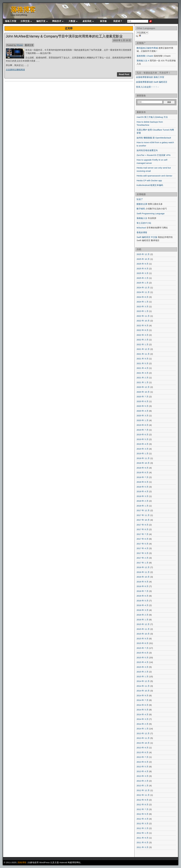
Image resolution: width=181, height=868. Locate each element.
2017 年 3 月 (143, 553)
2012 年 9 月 (143, 800)
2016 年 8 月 (143, 586)
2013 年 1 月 (143, 786)
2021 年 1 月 (143, 382)
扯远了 (140, 199)
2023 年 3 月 (143, 306)
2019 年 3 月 (143, 449)
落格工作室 (11, 21)
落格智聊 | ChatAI (145, 56)
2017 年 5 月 (143, 544)
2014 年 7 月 (143, 700)
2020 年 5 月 (143, 406)
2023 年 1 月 (143, 311)
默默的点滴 (142, 204)
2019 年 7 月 (143, 430)
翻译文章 (29, 45)
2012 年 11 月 (143, 795)
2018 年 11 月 (143, 458)
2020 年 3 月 (143, 416)
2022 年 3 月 (143, 335)
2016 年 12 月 (143, 567)
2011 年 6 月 (143, 842)
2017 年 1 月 (143, 563)
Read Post (124, 74)
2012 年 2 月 (143, 828)
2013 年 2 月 (143, 781)
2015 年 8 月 (143, 643)
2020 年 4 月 (143, 411)
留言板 (103, 21)
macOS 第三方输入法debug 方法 (152, 117)
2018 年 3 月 (143, 496)
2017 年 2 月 (143, 558)
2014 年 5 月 (143, 710)
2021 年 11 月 (143, 354)
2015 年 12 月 (143, 624)
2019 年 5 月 (143, 439)
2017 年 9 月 (143, 525)
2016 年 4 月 (143, 605)
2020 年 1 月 (143, 420)
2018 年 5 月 (143, 487)
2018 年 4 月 (143, 491)
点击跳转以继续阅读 (15, 70)
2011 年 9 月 (143, 838)
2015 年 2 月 (143, 672)
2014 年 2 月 (143, 724)
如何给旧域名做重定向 (147, 150)
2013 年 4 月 (143, 771)
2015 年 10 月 (143, 634)
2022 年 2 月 (143, 340)
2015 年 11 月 (143, 629)
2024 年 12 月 (143, 288)
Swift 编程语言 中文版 (147, 237)
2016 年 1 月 (143, 620)
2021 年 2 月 (143, 378)
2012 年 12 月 (143, 790)
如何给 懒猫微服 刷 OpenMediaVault (154, 138)
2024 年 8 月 (143, 297)
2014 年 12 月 (143, 681)
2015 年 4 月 (143, 662)
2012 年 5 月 (143, 814)
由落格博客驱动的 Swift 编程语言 (152, 82)
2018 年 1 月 (143, 506)
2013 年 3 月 (143, 776)
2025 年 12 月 (143, 254)
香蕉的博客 (142, 232)
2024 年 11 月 (143, 292)
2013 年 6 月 (143, 762)
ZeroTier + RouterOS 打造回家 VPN (153, 155)
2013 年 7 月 (143, 757)
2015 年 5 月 (143, 658)
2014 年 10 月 (143, 691)
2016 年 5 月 (143, 601)
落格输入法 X (143, 61)
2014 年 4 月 (143, 714)
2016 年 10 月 (143, 577)
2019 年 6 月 (143, 434)
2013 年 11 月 (143, 738)
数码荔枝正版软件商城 (147, 48)
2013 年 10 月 (143, 743)
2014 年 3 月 (143, 719)
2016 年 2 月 (143, 615)
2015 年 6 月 (143, 653)
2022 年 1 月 (143, 344)
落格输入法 (142, 218)
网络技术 (57, 21)
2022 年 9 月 (143, 325)
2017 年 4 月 (143, 548)
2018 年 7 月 (143, 477)
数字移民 (141, 209)
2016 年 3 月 (143, 610)
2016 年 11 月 (143, 572)
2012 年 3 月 (143, 823)
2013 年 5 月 (143, 767)
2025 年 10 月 (143, 259)
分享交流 (25, 21)
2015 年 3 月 (143, 667)
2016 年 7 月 (143, 591)
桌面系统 (87, 21)
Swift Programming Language (151, 213)
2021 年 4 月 (143, 368)
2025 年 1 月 (143, 283)
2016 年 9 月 (143, 582)
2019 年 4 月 (143, 444)
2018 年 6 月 (143, 482)
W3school (141, 228)
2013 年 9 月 (143, 748)
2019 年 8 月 (143, 425)
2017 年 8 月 (143, 529)
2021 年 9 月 (143, 359)
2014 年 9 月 (143, 695)
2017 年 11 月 (143, 515)
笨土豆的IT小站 (144, 223)
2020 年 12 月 (143, 387)
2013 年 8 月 (143, 752)
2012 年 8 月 (143, 804)
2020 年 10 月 (143, 392)
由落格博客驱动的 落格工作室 (150, 77)
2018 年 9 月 (143, 468)
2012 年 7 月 (143, 809)
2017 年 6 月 (143, 539)
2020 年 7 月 (143, 397)
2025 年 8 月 (143, 269)
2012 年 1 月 (143, 833)
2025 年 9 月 (143, 264)
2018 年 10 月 (143, 463)
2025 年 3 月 (143, 273)
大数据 (72, 21)
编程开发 (41, 21)
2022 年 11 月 (143, 316)
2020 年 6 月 (143, 401)
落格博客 (23, 9)
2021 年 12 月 (143, 349)
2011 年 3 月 (143, 847)
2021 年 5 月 (143, 363)
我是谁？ (118, 21)
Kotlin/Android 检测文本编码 (150, 185)
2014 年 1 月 (143, 729)
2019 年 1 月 (143, 453)
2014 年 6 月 (143, 705)
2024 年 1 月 (143, 302)
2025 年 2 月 (143, 278)
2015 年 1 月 (143, 676)
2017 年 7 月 (143, 534)
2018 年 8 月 (143, 472)
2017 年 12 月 (143, 510)
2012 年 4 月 (143, 819)
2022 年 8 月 (143, 330)
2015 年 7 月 (143, 648)
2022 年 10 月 (143, 321)
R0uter (20, 45)
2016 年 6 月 (143, 596)
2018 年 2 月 (143, 501)
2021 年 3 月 (143, 373)
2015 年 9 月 (143, 639)
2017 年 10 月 (143, 520)
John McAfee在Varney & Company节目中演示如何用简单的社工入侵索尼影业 (64, 36)
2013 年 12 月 (143, 733)
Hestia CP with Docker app (149, 180)
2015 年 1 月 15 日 (122, 40)
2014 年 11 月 (143, 686)
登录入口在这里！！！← (148, 87)
